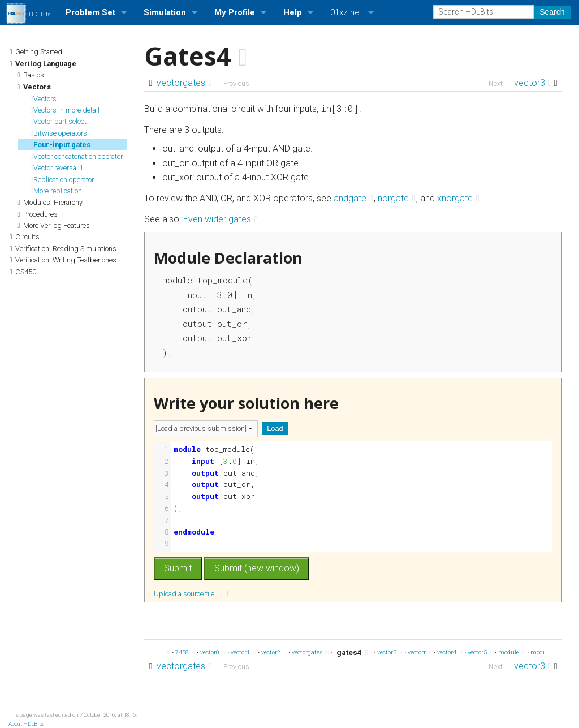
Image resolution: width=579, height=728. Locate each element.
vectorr (420, 652)
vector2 (274, 652)
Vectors (44, 99)
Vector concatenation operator (77, 156)
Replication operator (62, 180)
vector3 (533, 83)
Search (552, 12)
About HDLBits (26, 724)
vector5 (480, 652)
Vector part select (59, 121)
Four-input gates (61, 145)
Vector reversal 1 (57, 168)
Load (275, 428)
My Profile (235, 12)
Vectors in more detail (65, 110)
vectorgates (184, 83)
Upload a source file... (191, 593)
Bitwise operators (59, 133)
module (511, 652)
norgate (397, 198)
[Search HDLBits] (483, 12)
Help (293, 12)
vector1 (243, 652)
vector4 (450, 652)
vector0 (213, 652)
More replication (57, 191)
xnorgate (458, 198)
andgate (353, 198)
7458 (185, 652)
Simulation (165, 12)
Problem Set (90, 12)
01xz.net (346, 12)
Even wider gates (221, 219)
